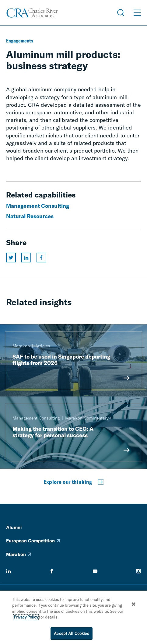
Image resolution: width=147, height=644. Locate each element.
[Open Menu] (137, 13)
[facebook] (52, 571)
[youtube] (95, 571)
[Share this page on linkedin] (26, 258)
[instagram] (138, 571)
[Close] (134, 606)
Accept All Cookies (71, 636)
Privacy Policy (26, 619)
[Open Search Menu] (121, 13)
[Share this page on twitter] (11, 258)
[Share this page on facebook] (41, 258)
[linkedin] (9, 571)
